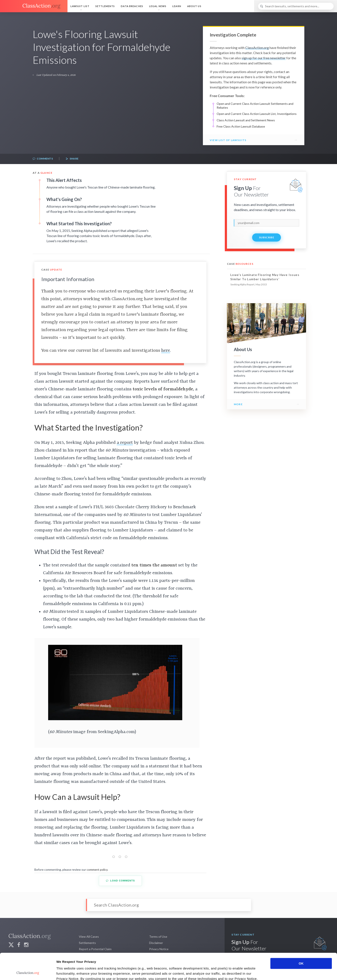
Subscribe (267, 237)
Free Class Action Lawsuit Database (241, 126)
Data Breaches (132, 6)
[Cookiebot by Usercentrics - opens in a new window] (28, 972)
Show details (226, 972)
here (166, 351)
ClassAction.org (257, 48)
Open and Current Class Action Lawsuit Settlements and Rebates (255, 106)
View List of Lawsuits (228, 140)
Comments (43, 159)
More (238, 404)
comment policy (97, 870)
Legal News (158, 6)
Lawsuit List (80, 6)
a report (125, 443)
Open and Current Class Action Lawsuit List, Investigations (257, 114)
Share (72, 159)
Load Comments (120, 881)
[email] (267, 223)
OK (301, 937)
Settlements (105, 6)
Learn (177, 6)
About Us (194, 6)
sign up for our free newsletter (264, 58)
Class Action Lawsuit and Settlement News (246, 120)
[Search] (296, 6)
